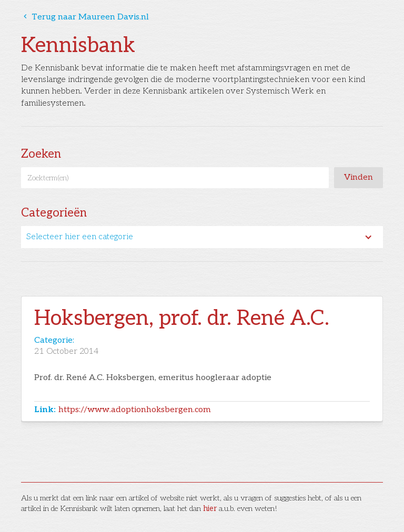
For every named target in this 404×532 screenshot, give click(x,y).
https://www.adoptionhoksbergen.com (135, 410)
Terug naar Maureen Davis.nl (85, 17)
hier (210, 509)
